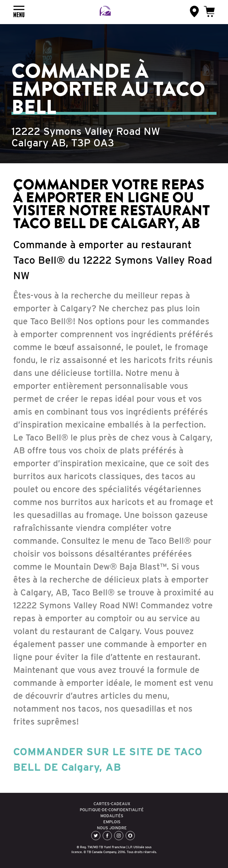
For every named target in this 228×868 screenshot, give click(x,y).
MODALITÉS (112, 816)
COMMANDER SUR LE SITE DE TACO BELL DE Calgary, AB (108, 759)
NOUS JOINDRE (112, 828)
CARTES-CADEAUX (112, 804)
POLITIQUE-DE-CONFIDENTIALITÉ (112, 810)
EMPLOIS (112, 822)
